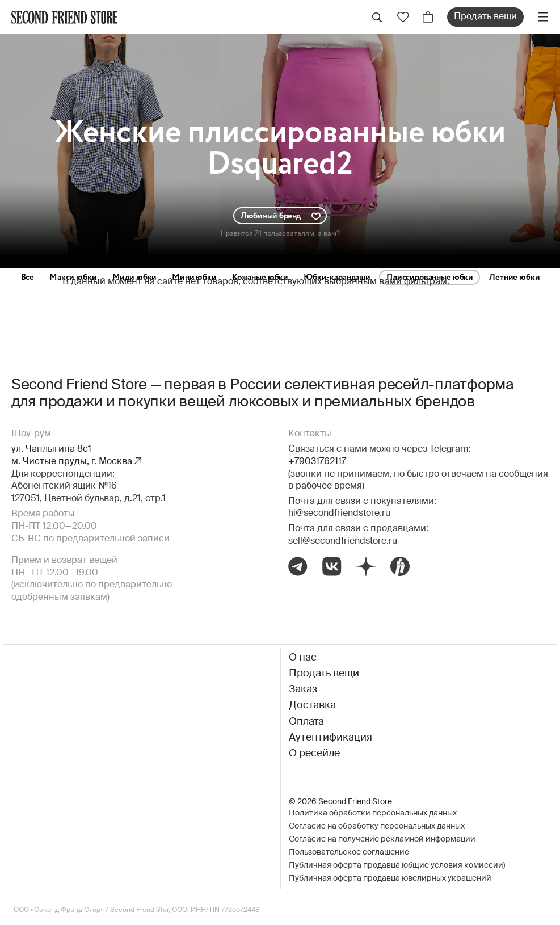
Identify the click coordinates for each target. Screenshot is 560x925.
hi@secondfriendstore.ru (339, 514)
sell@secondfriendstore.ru (343, 541)
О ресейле (314, 754)
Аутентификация (330, 738)
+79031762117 (317, 462)
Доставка (312, 705)
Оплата (306, 722)
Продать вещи (485, 17)
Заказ (303, 689)
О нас (303, 658)
